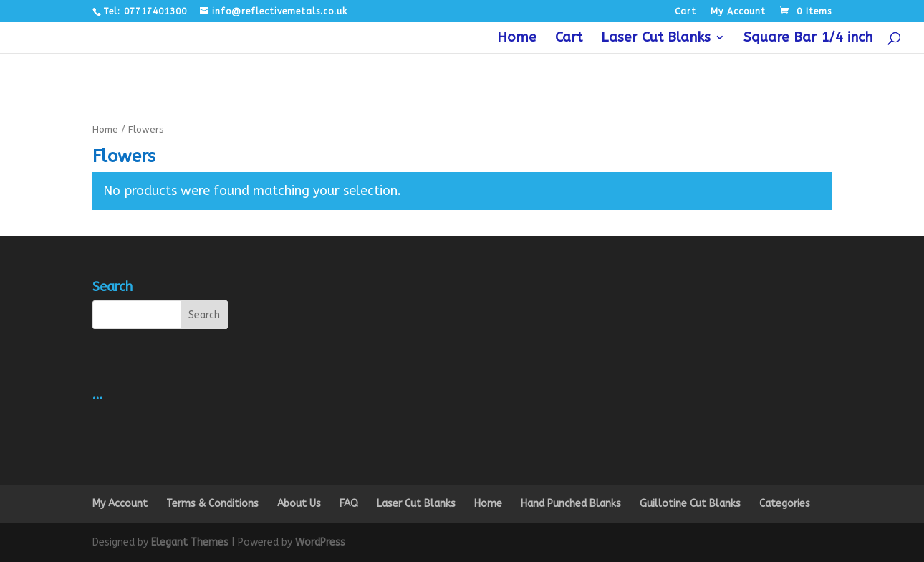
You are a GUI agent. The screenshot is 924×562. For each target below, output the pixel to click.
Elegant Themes (190, 542)
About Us (299, 504)
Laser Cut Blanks (656, 39)
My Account (738, 12)
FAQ (349, 504)
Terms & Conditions (212, 504)
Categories (785, 504)
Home (517, 39)
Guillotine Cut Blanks (690, 504)
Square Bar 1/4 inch (808, 39)
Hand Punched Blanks (571, 504)
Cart (685, 12)
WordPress (320, 542)
